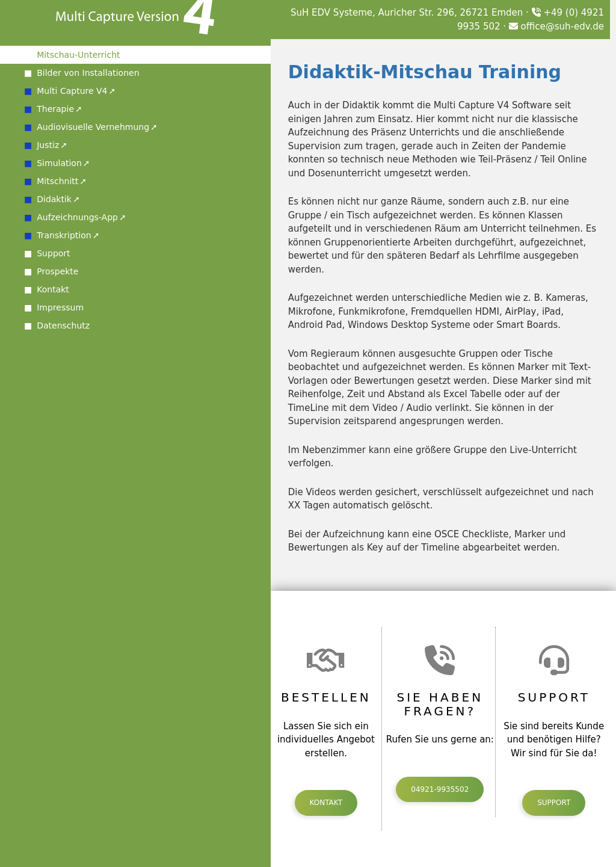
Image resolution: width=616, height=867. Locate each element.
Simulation (59, 163)
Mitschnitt (57, 181)
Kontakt (53, 289)
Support (53, 253)
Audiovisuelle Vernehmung (93, 127)
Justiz (48, 145)
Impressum (60, 307)
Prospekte (57, 271)
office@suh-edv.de (556, 26)
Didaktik (54, 199)
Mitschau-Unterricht (78, 55)
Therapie (55, 109)
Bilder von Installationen (88, 73)
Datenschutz (63, 326)
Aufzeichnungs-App (77, 217)
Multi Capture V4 (72, 91)
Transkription (64, 235)
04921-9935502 (440, 789)
